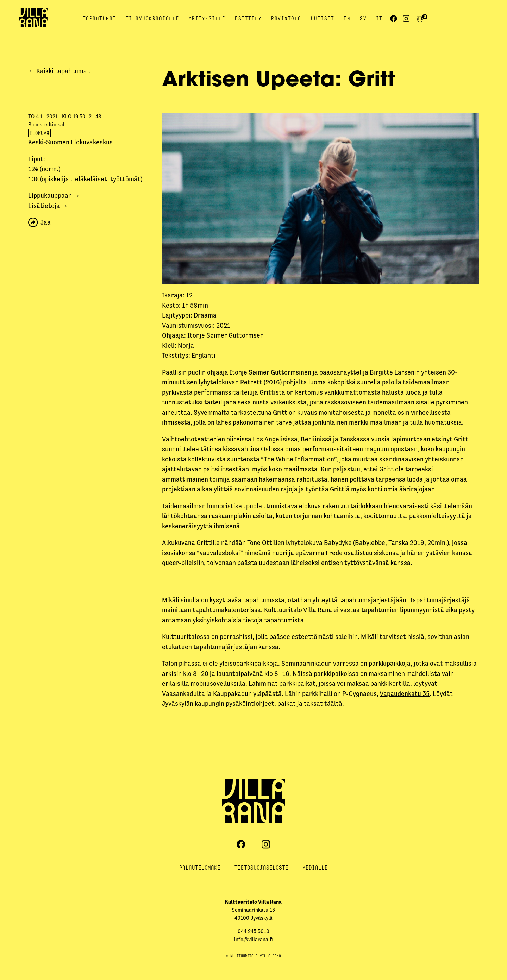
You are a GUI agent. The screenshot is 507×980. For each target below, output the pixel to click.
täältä (333, 703)
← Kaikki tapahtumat (59, 71)
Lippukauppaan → (54, 196)
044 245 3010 (254, 931)
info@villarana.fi (254, 939)
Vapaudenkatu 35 (405, 694)
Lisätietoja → (48, 206)
